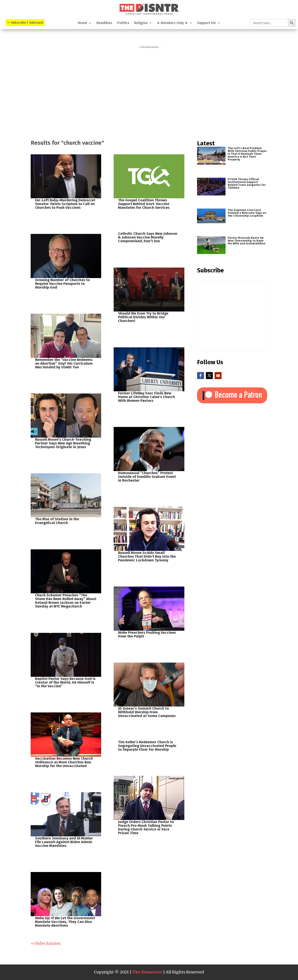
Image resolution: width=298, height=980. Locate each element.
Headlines (104, 23)
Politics (123, 23)
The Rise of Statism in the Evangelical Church (57, 521)
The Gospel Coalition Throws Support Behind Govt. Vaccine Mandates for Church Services (144, 204)
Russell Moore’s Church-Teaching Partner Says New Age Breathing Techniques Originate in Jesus (63, 443)
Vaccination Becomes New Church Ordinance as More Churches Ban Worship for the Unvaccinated (64, 762)
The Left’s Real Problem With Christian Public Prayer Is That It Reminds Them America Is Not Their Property (247, 154)
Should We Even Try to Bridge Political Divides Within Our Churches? (143, 317)
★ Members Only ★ (172, 23)
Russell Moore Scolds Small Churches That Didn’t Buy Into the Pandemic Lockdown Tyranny (147, 556)
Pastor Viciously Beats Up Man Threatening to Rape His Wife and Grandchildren (247, 241)
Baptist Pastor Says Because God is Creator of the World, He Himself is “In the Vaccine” (65, 682)
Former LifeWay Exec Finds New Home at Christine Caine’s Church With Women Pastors (146, 397)
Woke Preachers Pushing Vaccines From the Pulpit (147, 634)
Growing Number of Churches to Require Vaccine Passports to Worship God (62, 284)
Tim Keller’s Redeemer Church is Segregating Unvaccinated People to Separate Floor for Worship (147, 746)
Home (82, 23)
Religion (141, 23)
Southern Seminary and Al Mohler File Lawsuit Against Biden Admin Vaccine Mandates (64, 842)
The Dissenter (147, 972)
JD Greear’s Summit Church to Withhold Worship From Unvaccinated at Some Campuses (147, 712)
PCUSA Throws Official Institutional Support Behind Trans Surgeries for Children (247, 183)
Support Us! (206, 23)
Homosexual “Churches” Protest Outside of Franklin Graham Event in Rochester (147, 477)
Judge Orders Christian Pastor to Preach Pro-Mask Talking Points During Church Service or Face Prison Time (146, 827)
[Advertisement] (149, 92)
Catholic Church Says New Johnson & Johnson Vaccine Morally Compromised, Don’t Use (148, 237)
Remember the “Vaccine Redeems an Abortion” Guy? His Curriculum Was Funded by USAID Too (64, 363)
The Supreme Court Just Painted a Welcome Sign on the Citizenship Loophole (247, 213)
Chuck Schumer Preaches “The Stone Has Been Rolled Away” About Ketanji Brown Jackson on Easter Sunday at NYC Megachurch (66, 601)
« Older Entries (46, 943)
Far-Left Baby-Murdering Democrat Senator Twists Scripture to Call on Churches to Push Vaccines (65, 204)
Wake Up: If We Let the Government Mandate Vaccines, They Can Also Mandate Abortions (65, 922)
